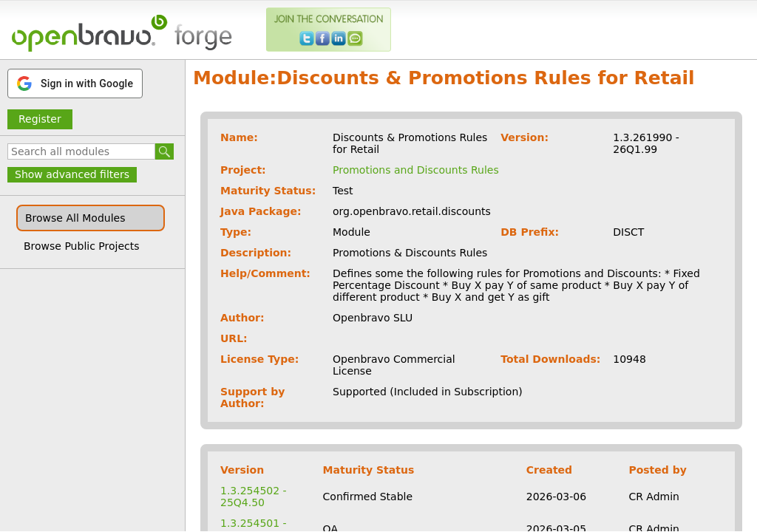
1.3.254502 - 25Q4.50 (254, 497)
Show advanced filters (72, 174)
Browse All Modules (75, 218)
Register (40, 119)
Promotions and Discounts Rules (416, 170)
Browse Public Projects (82, 246)
